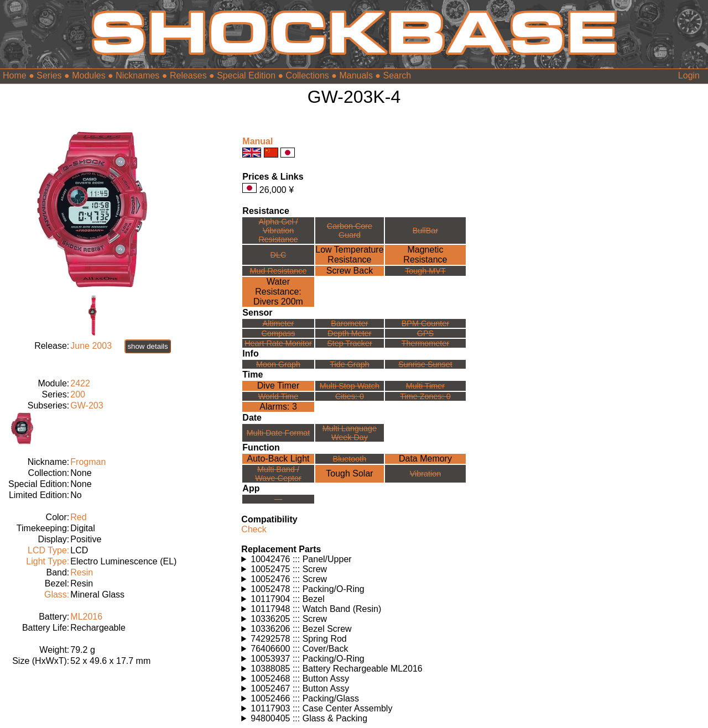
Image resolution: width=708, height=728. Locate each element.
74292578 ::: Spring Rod (298, 639)
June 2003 (91, 346)
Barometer (349, 323)
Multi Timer (425, 386)
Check (254, 529)
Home (15, 75)
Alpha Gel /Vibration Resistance (278, 231)
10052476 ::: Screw (289, 579)
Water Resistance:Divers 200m (278, 292)
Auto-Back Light (278, 459)
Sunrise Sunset (425, 364)
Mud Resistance (278, 271)
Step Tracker (350, 343)
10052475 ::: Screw (289, 569)
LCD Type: (48, 550)
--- (278, 499)
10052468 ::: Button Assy (300, 679)
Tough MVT (425, 271)
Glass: (57, 595)
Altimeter (278, 323)
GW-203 (87, 405)
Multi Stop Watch (350, 386)
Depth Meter (349, 333)
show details (147, 346)
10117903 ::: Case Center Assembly (321, 708)
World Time (278, 396)
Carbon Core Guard (350, 231)
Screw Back (350, 271)
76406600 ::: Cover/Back (299, 649)
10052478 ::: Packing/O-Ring (307, 589)
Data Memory (425, 459)
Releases (188, 75)
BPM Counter (425, 323)
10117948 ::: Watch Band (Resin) (316, 609)
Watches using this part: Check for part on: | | (354, 559)
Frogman (88, 462)
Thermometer (425, 343)
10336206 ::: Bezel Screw (301, 629)
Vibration (426, 474)
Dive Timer (278, 386)
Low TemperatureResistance (349, 255)
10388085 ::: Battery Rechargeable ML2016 (336, 669)
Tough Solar (349, 473)
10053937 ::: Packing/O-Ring (307, 659)
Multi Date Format (278, 433)
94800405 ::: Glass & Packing (309, 718)
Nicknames (137, 75)
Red (78, 517)
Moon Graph (278, 364)
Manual (257, 141)
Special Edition (246, 75)
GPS (425, 333)
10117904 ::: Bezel (287, 599)
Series (49, 75)
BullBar (425, 231)
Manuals (356, 75)
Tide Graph (349, 364)
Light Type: (48, 561)
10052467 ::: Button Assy (300, 688)
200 (78, 394)
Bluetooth (350, 459)
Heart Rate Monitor (278, 343)
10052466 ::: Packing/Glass (305, 698)
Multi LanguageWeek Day (350, 433)
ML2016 (86, 617)
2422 (80, 383)
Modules (88, 75)
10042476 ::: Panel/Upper (301, 559)
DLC (278, 255)
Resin (82, 572)
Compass (278, 333)
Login (689, 75)
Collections (308, 75)
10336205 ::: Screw (289, 619)
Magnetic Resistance (425, 255)
